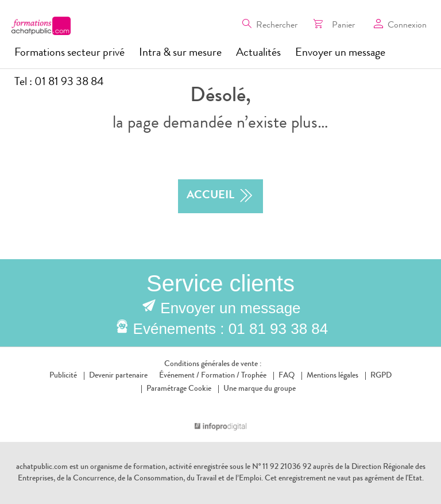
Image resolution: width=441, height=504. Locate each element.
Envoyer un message (340, 53)
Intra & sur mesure (180, 53)
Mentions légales (332, 376)
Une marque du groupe (257, 389)
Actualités (258, 53)
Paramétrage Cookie (179, 389)
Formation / (220, 376)
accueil (220, 196)
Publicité (63, 376)
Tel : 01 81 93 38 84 (59, 83)
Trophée (254, 376)
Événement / (179, 376)
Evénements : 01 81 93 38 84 (231, 329)
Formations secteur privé (69, 53)
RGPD (381, 376)
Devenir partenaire (118, 376)
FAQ (287, 376)
